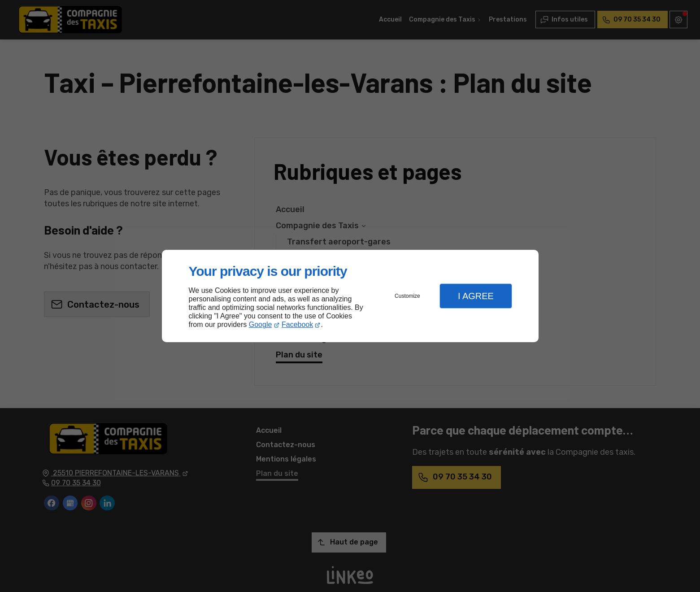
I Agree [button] (476, 296)
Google (261, 324)
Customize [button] (407, 296)
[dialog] (350, 296)
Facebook (297, 324)
